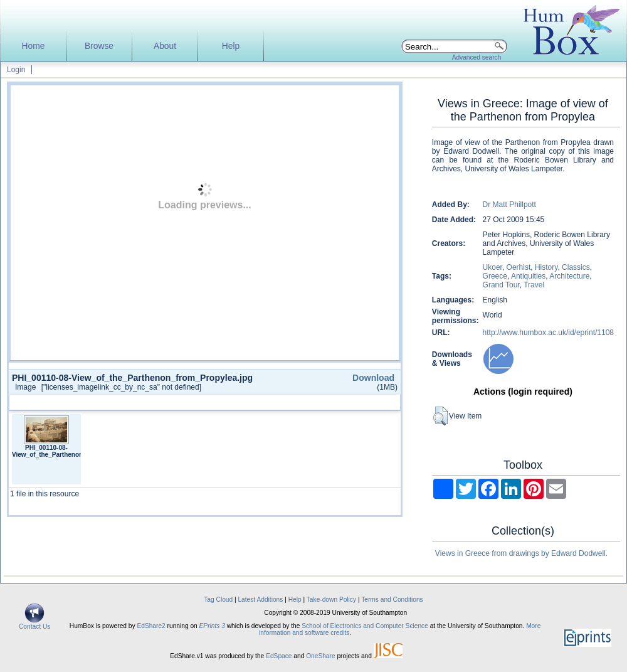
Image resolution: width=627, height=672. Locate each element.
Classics (576, 267)
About (165, 46)
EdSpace (279, 656)
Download (373, 378)
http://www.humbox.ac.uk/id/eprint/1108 (548, 333)
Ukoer (493, 267)
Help (231, 46)
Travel (534, 285)
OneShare (320, 656)
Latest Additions (260, 600)
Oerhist (519, 267)
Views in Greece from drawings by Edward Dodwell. (521, 553)
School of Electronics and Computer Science (365, 626)
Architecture (569, 276)
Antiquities (528, 276)
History (546, 267)
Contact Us (34, 624)
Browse (99, 46)
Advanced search (477, 57)
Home (34, 46)
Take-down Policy (331, 600)
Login (16, 70)
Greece (495, 276)
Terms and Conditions (392, 600)
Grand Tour (501, 285)
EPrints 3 (212, 626)
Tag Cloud (218, 600)
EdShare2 (151, 626)
